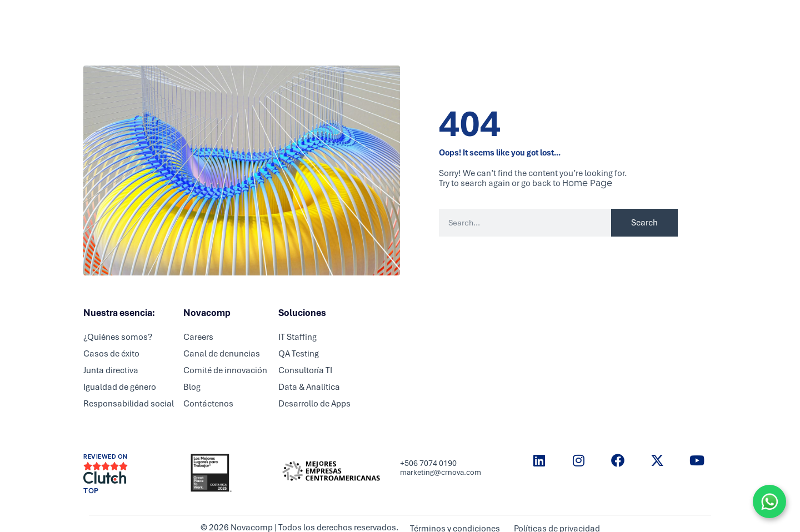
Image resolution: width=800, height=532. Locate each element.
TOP (91, 491)
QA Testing (299, 354)
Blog (492, 19)
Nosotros (449, 19)
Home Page (587, 183)
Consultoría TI (305, 370)
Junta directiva (111, 370)
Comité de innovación (225, 370)
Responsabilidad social (129, 404)
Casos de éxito (111, 354)
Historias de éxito (550, 19)
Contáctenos (208, 404)
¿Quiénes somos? (118, 337)
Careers (399, 19)
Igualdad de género (120, 387)
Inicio (255, 19)
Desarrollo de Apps (314, 404)
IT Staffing (297, 337)
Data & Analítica (309, 387)
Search (644, 223)
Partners (351, 19)
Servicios (300, 19)
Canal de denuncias (222, 354)
